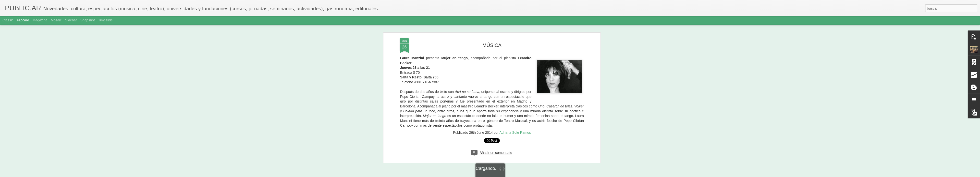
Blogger (509, 174)
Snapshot (88, 20)
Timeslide (105, 20)
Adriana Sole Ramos (515, 65)
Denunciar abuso (525, 174)
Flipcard (23, 20)
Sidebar (71, 20)
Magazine (40, 20)
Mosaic (56, 20)
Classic (8, 20)
